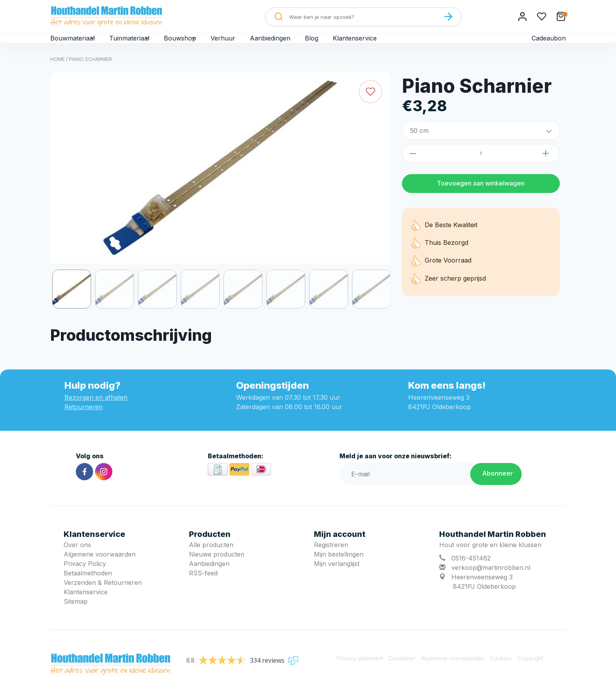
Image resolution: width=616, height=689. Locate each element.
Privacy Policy (85, 576)
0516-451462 (471, 571)
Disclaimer (402, 671)
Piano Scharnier (90, 72)
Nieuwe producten (217, 567)
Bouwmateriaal (77, 44)
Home (58, 72)
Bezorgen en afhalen (96, 410)
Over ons (77, 557)
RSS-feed (203, 586)
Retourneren (83, 419)
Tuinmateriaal (142, 44)
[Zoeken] (448, 17)
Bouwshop (202, 44)
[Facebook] (84, 484)
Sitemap (76, 614)
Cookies (501, 671)
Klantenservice (383, 44)
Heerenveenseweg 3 (482, 590)
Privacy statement (360, 671)
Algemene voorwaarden (100, 567)
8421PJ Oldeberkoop (484, 599)
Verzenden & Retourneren (103, 595)
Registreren (331, 557)
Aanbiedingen (297, 44)
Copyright (530, 671)
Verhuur (249, 44)
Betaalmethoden (88, 586)
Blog (339, 44)
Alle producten (211, 557)
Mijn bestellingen (339, 567)
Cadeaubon (548, 44)
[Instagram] (104, 484)
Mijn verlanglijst (337, 576)
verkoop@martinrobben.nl (491, 580)
